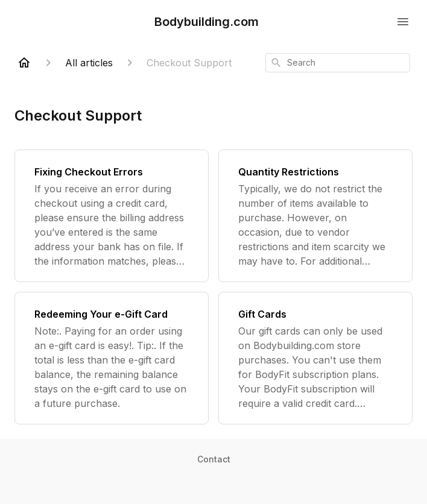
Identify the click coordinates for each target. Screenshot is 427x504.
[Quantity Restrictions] (315, 216)
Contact (214, 459)
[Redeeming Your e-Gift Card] (112, 358)
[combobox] (338, 63)
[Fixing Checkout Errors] (112, 216)
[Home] (24, 63)
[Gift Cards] (315, 358)
